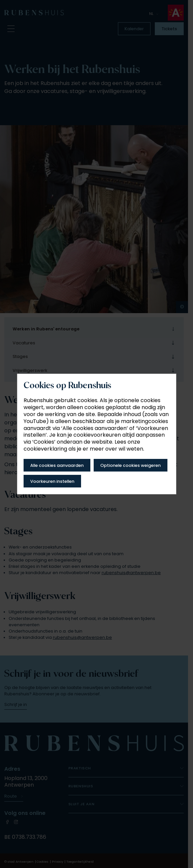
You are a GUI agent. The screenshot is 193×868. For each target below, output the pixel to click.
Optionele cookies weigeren (131, 465)
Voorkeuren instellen (52, 481)
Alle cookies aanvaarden (57, 465)
